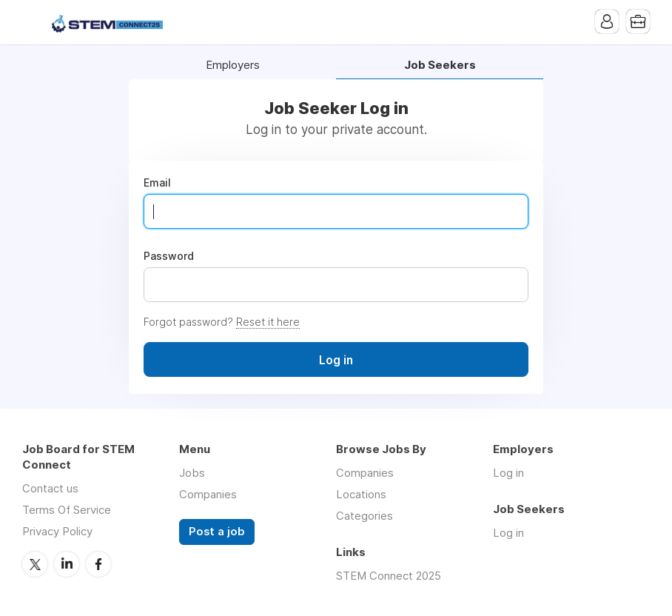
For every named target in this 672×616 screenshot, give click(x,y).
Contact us (50, 488)
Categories (364, 516)
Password (169, 256)
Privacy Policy (57, 531)
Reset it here (268, 322)
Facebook (98, 564)
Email (157, 183)
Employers (233, 66)
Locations (361, 494)
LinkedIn (67, 564)
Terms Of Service (67, 510)
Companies (208, 494)
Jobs (192, 473)
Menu (33, 22)
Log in (508, 473)
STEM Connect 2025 (389, 576)
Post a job (217, 532)
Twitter (35, 564)
